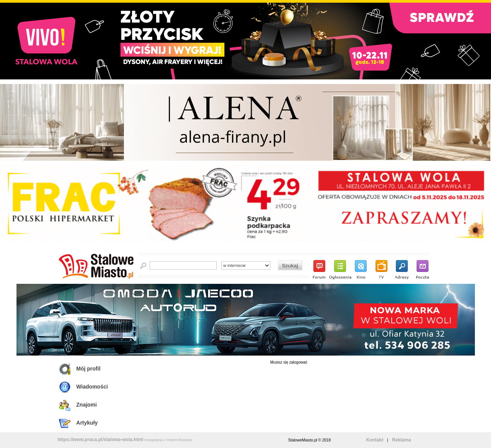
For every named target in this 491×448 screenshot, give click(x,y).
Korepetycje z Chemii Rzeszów (168, 440)
